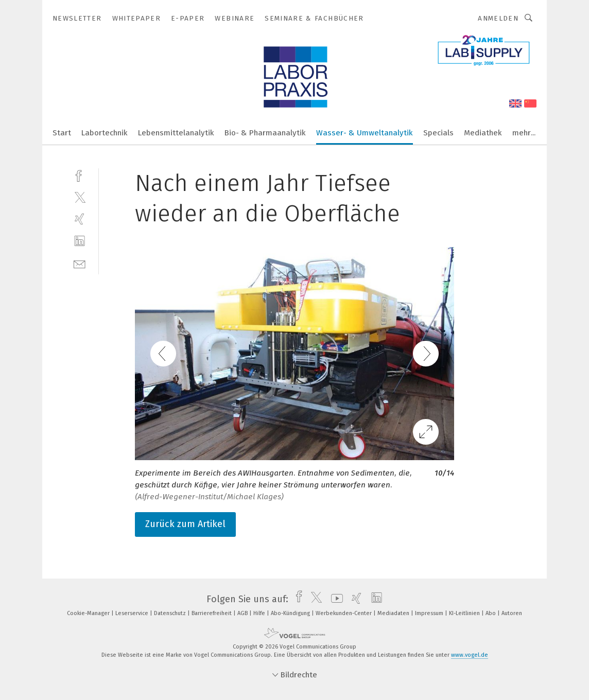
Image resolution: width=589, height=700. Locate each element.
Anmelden (498, 18)
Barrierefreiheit (212, 613)
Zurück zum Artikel (185, 524)
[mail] (80, 263)
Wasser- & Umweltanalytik (365, 133)
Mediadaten (394, 613)
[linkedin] (80, 241)
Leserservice (133, 613)
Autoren (512, 613)
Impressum (430, 613)
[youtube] (334, 599)
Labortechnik (105, 133)
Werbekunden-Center (344, 613)
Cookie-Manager (89, 613)
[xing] (80, 219)
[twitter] (80, 197)
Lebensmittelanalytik (176, 133)
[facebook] (80, 175)
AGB (243, 613)
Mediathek (483, 133)
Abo (491, 613)
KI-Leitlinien (465, 613)
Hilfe (260, 613)
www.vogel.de (470, 655)
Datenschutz (171, 613)
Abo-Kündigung (291, 613)
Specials (438, 133)
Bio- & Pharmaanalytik (265, 133)
